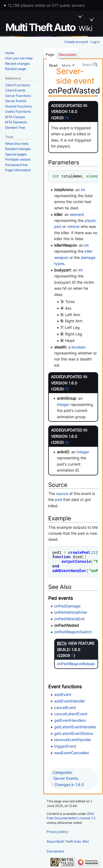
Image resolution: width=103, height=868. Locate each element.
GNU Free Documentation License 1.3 (71, 816)
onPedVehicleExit (69, 619)
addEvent (63, 694)
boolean (79, 347)
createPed (79, 553)
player (90, 220)
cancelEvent (65, 707)
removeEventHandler (73, 740)
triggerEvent (65, 746)
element (94, 176)
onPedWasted (67, 625)
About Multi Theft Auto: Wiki (68, 841)
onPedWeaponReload (76, 664)
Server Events (66, 778)
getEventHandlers (70, 720)
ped (58, 226)
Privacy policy (57, 832)
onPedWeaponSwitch (73, 632)
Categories (62, 772)
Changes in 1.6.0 (69, 785)
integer (63, 404)
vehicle (73, 226)
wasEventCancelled (72, 753)
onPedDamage (67, 606)
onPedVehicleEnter (71, 612)
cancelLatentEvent (71, 714)
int (56, 176)
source (62, 493)
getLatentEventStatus (74, 733)
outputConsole (76, 562)
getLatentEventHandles (75, 727)
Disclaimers (55, 851)
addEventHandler (69, 571)
